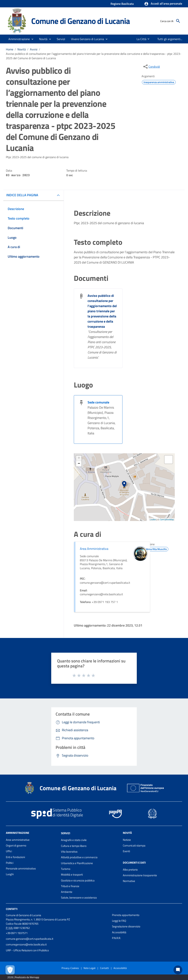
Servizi (66, 833)
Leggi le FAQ (119, 921)
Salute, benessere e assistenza (79, 898)
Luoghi (10, 874)
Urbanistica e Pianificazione (77, 863)
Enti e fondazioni (15, 857)
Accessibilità (119, 932)
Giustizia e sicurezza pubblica (78, 880)
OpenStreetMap (167, 520)
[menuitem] (140, 39)
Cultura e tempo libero (74, 846)
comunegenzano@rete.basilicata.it (26, 944)
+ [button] (79, 458)
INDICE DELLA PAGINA (22, 195)
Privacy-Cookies (70, 968)
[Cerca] (178, 21)
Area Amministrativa (94, 549)
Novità (22, 49)
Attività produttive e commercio (79, 857)
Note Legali (90, 968)
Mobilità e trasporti (72, 875)
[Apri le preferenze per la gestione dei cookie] (10, 970)
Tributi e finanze (70, 886)
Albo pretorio (130, 870)
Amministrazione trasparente (140, 875)
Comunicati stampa (134, 845)
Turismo (66, 869)
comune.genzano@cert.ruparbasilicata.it (30, 939)
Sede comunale (98, 402)
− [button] (79, 464)
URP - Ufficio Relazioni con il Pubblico (27, 950)
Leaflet (153, 520)
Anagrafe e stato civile (74, 840)
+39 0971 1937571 (17, 933)
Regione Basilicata (122, 4)
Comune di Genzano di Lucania (80, 21)
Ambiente (67, 892)
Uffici (9, 851)
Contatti (12, 909)
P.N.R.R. (116, 938)
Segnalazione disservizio (126, 926)
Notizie (127, 840)
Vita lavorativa (69, 852)
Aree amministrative (18, 840)
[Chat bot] (178, 970)
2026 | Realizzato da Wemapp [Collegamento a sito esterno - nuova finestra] (23, 977)
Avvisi (34, 49)
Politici (10, 863)
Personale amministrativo (21, 868)
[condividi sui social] (151, 67)
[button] (163, 4)
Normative (129, 881)
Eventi (126, 851)
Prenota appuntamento (126, 915)
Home (10, 49)
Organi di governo (16, 845)
